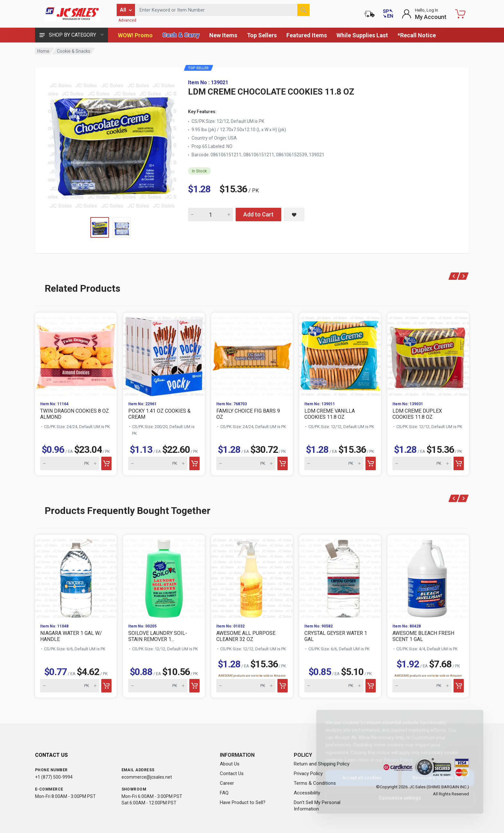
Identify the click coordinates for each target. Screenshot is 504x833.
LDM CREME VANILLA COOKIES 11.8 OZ (330, 414)
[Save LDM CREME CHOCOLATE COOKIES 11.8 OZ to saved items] (294, 215)
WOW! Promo (135, 35)
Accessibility (307, 793)
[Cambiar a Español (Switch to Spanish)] (388, 14)
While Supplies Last (362, 35)
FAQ (224, 793)
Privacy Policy (308, 773)
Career (227, 783)
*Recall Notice (417, 35)
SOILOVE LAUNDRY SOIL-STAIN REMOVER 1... (158, 636)
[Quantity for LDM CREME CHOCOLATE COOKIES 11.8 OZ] (211, 215)
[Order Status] (369, 14)
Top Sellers (262, 35)
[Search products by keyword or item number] (222, 10)
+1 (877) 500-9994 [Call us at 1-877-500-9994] (54, 777)
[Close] (466, 722)
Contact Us (232, 773)
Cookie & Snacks (74, 51)
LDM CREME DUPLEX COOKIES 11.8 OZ (417, 414)
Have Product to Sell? (243, 802)
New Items (223, 35)
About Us (230, 764)
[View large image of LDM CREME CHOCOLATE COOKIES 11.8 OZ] (112, 144)
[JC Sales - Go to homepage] (72, 14)
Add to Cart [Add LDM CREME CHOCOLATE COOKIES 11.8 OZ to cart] (258, 214)
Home (43, 51)
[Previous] (454, 276)
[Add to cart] (106, 463)
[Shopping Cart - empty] (460, 14)
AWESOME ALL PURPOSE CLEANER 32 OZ (246, 636)
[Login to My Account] (424, 14)
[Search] (303, 10)
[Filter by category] (126, 10)
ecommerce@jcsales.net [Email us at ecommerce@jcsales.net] (147, 777)
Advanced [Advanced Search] (127, 20)
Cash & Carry (181, 35)
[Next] (463, 276)
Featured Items (307, 35)
